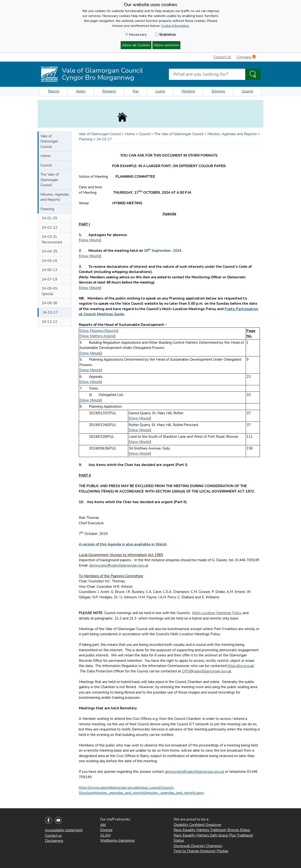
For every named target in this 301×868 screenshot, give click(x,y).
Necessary (136, 35)
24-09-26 (49, 303)
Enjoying (218, 91)
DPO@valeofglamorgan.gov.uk (207, 671)
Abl (103, 825)
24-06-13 (49, 270)
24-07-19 (49, 279)
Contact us (53, 836)
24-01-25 (49, 218)
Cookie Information (175, 26)
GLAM (105, 835)
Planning (47, 209)
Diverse (106, 830)
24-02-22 (49, 228)
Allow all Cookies (136, 45)
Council (247, 91)
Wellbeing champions (117, 840)
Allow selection (166, 45)
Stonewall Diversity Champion (198, 846)
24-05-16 (49, 261)
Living (160, 91)
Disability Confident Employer (197, 825)
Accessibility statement (64, 830)
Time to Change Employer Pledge (201, 851)
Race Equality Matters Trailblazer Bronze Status (212, 830)
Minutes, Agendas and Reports (55, 197)
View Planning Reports (99, 331)
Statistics (166, 35)
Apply (81, 91)
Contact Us (222, 57)
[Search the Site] (253, 74)
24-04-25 (49, 251)
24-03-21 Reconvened (52, 239)
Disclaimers (54, 841)
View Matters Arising (97, 336)
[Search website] (207, 74)
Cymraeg (246, 57)
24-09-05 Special (49, 291)
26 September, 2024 (163, 251)
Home (46, 156)
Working (188, 91)
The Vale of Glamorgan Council (50, 180)
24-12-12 (49, 322)
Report (54, 91)
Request (109, 91)
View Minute (90, 240)
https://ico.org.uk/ (241, 666)
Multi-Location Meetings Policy (217, 613)
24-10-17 (50, 312)
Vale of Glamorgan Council (49, 141)
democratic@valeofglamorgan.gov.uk (119, 565)
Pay (136, 91)
